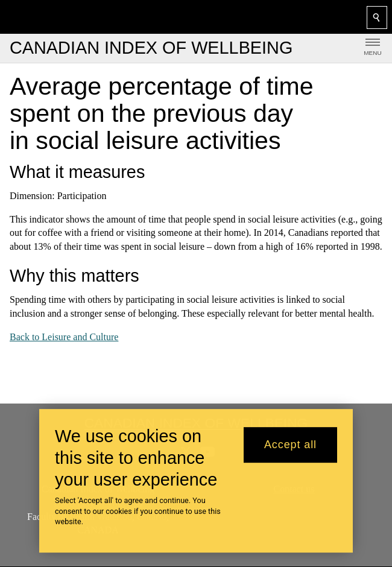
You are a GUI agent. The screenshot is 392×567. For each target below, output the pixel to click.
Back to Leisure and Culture (64, 337)
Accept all (290, 445)
